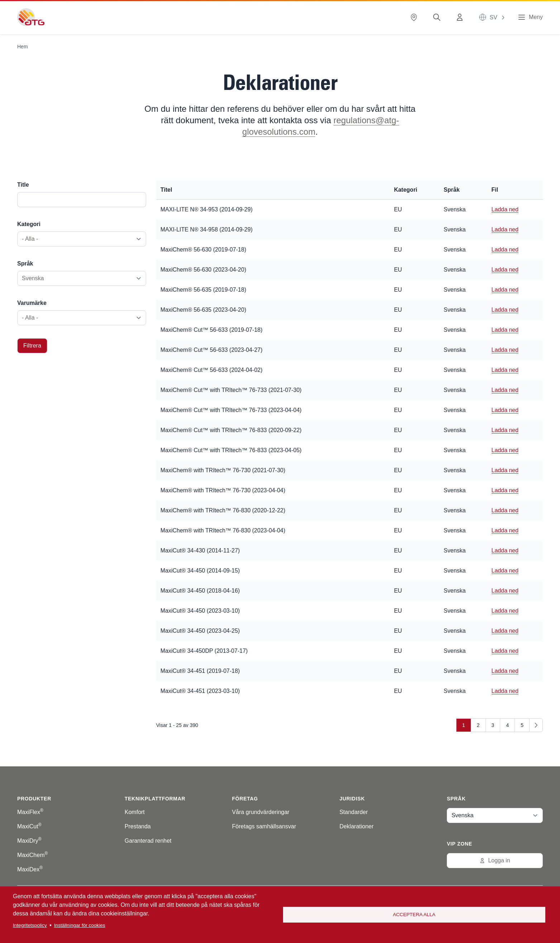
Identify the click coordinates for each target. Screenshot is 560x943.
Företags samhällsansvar (264, 826)
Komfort (135, 812)
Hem (23, 47)
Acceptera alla (414, 915)
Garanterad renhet (148, 841)
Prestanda (138, 826)
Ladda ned (505, 209)
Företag (245, 799)
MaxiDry (29, 841)
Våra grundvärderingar (261, 812)
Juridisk (352, 799)
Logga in (495, 860)
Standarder (353, 812)
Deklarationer (356, 826)
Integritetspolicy (30, 925)
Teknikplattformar (155, 799)
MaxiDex (30, 869)
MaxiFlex (30, 812)
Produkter (34, 799)
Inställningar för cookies (80, 925)
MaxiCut (29, 826)
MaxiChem (32, 855)
